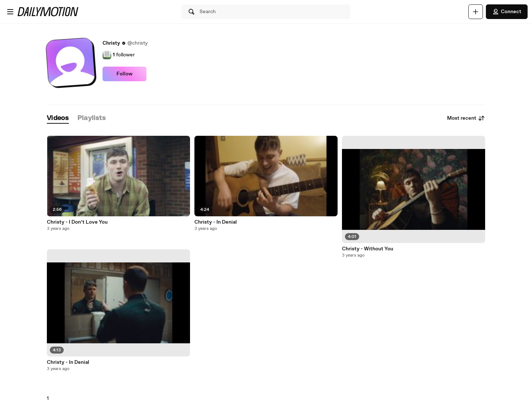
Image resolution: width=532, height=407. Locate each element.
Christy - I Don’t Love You (77, 222)
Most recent (466, 118)
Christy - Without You (368, 249)
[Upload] (476, 12)
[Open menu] (10, 12)
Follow (124, 74)
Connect (507, 12)
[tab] (58, 118)
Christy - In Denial (68, 362)
